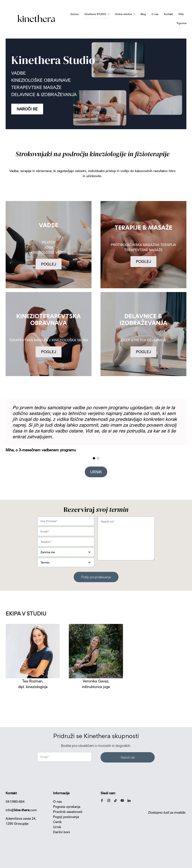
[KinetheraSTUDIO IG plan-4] (96, 626)
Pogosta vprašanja (67, 807)
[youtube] (122, 800)
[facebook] (102, 800)
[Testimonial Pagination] (94, 458)
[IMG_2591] (33, 626)
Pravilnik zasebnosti (68, 812)
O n (56, 801)
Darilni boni (61, 832)
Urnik (57, 827)
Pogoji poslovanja (66, 817)
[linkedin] (129, 800)
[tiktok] (115, 800)
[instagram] (109, 800)
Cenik (57, 822)
